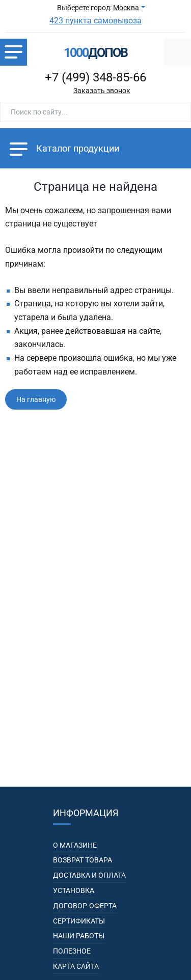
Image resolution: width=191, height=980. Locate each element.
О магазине (75, 845)
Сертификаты (79, 921)
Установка (74, 890)
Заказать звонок (102, 91)
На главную (36, 399)
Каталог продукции (64, 148)
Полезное (72, 951)
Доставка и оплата (89, 875)
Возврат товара (83, 860)
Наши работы (79, 936)
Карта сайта (76, 966)
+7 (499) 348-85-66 (95, 77)
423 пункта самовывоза (95, 21)
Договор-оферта (85, 906)
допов (95, 53)
